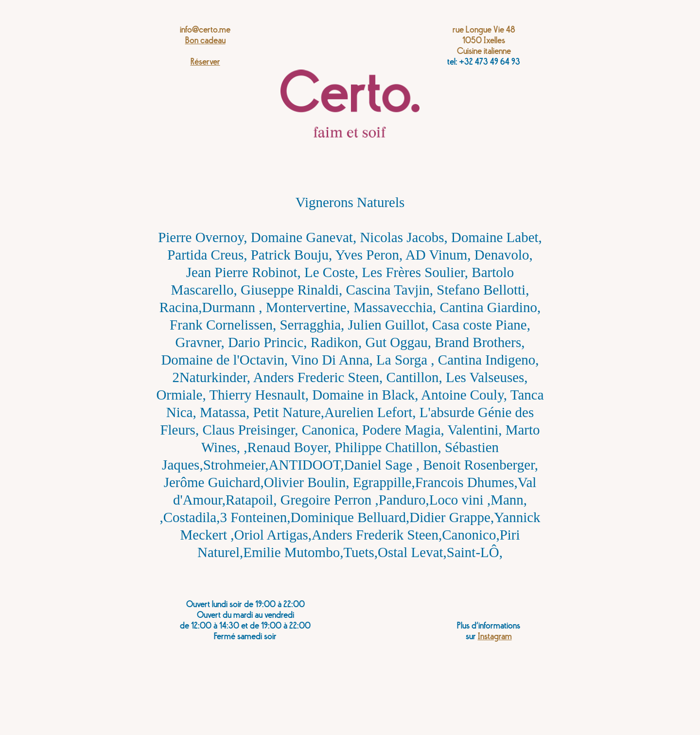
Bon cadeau (205, 40)
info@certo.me (205, 30)
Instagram (495, 636)
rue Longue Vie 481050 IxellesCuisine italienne (484, 40)
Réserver (205, 62)
